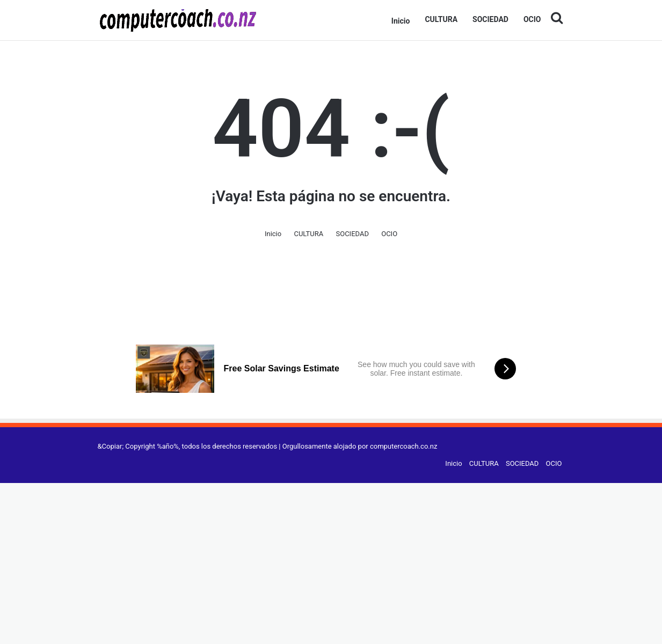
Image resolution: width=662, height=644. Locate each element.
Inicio (401, 21)
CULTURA (441, 19)
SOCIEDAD (490, 19)
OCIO (532, 19)
